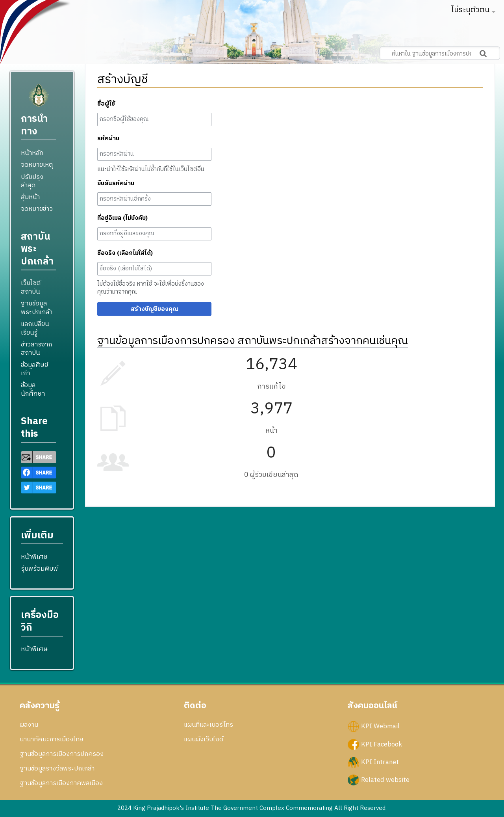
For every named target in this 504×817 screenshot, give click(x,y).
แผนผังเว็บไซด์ (204, 739)
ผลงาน (29, 725)
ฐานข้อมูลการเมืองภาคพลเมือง (61, 783)
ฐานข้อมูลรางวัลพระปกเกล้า (57, 769)
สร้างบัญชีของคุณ (155, 309)
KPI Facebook (382, 744)
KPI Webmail (380, 726)
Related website (385, 780)
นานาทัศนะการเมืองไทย (51, 739)
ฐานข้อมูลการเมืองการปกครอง (62, 754)
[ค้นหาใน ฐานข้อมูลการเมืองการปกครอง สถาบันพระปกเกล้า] (440, 53)
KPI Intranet (380, 762)
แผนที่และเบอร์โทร (208, 725)
